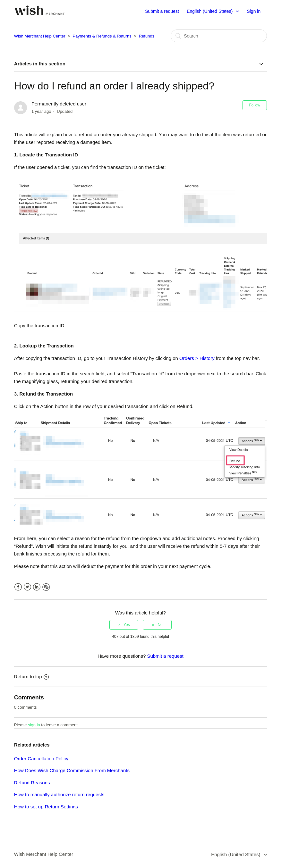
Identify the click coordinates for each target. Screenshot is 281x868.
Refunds (147, 36)
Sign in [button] (254, 11)
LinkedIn (37, 587)
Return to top (31, 676)
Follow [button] (255, 105)
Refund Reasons (32, 783)
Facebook (18, 587)
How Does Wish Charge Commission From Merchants (72, 770)
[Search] (219, 36)
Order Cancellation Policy (41, 759)
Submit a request (162, 11)
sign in (34, 725)
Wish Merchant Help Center (40, 36)
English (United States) (210, 11)
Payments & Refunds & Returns (102, 36)
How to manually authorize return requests (59, 794)
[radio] (124, 625)
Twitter (27, 587)
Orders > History (197, 358)
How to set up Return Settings (46, 807)
